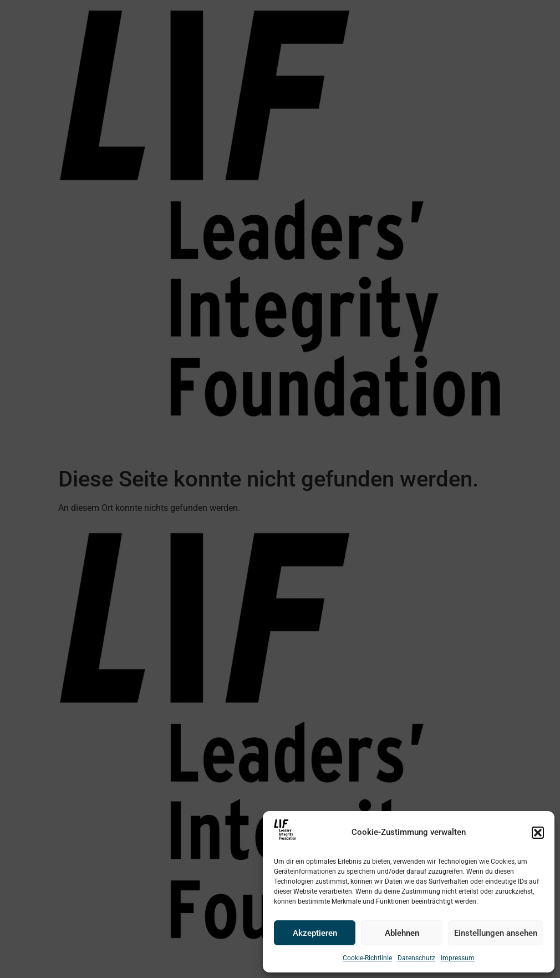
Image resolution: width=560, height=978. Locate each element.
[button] (538, 833)
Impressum (458, 958)
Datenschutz (416, 958)
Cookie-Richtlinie (367, 958)
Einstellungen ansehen (496, 933)
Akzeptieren (315, 933)
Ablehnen (402, 933)
